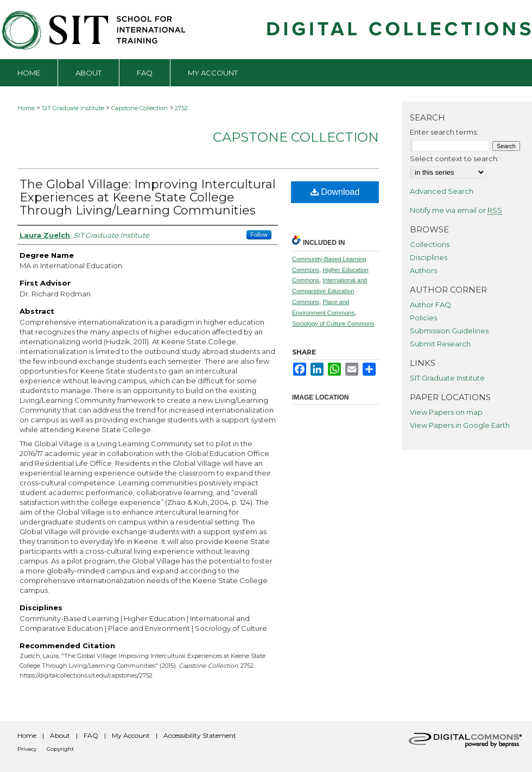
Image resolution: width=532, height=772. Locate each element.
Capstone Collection (140, 108)
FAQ (91, 735)
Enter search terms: (444, 132)
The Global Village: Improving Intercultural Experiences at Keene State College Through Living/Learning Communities (148, 197)
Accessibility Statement (200, 735)
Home (26, 108)
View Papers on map (446, 412)
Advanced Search (442, 191)
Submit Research (440, 344)
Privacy (27, 749)
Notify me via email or (456, 210)
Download (335, 192)
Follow (259, 235)
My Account (131, 735)
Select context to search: (454, 159)
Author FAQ (430, 305)
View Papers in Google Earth (460, 425)
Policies (423, 318)
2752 (181, 108)
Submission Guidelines (449, 331)
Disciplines (429, 257)
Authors (423, 270)
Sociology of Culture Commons (333, 324)
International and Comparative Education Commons (330, 291)
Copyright (60, 749)
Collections (430, 244)
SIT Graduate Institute (73, 108)
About (60, 735)
